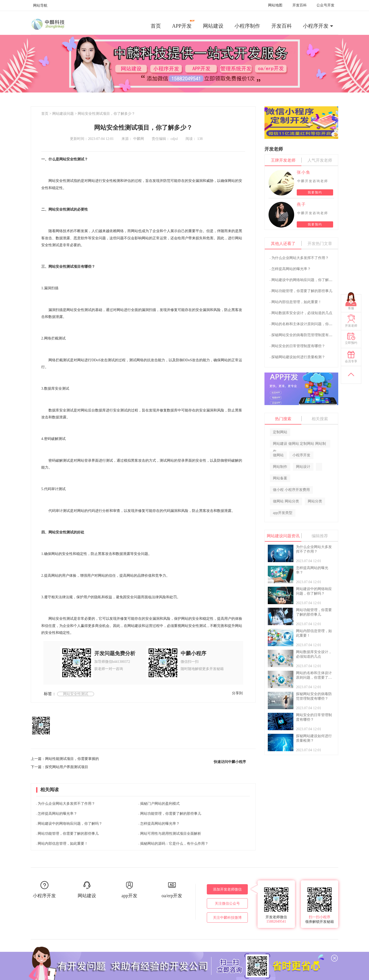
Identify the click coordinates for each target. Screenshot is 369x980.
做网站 (278, 455)
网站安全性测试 (76, 694)
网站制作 (280, 467)
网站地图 (275, 5)
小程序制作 (247, 26)
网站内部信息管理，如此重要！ (63, 844)
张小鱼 (304, 172)
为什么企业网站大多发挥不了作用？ (66, 804)
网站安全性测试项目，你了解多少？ (106, 114)
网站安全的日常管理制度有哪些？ (298, 346)
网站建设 (213, 26)
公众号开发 (325, 5)
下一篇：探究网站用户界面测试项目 (59, 767)
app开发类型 (283, 513)
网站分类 (315, 501)
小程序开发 (316, 26)
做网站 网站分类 (286, 501)
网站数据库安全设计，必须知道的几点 (302, 313)
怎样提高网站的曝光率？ (57, 814)
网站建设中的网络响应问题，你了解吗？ (70, 824)
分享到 (237, 693)
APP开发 (184, 24)
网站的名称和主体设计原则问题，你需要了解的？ (311, 324)
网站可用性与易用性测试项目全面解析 (171, 834)
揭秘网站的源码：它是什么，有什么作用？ (174, 844)
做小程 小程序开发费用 (291, 490)
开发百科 (300, 5)
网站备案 (280, 478)
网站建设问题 (63, 114)
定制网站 (280, 432)
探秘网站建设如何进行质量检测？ (298, 357)
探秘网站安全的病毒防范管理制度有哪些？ (305, 335)
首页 (156, 26)
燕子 (301, 204)
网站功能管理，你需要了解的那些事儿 (68, 834)
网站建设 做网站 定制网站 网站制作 (299, 445)
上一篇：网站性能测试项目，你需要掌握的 (65, 759)
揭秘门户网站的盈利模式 (160, 804)
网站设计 (303, 467)
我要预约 (315, 192)
